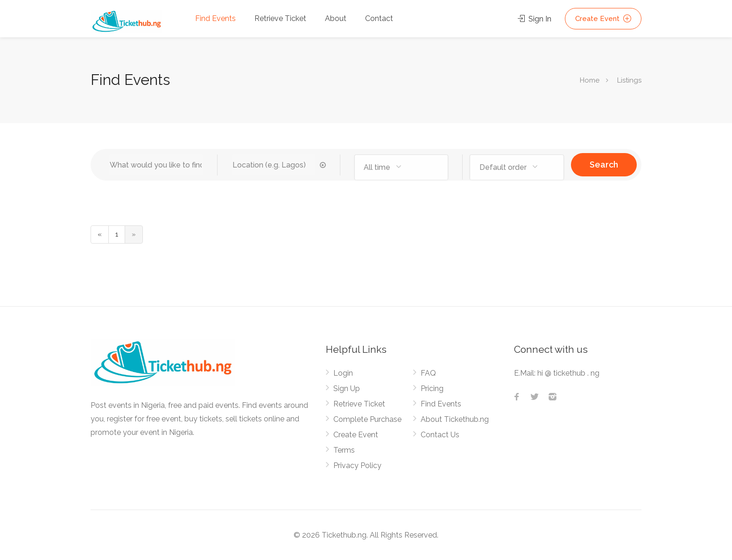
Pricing (432, 388)
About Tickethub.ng (455, 419)
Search (604, 164)
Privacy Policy (357, 465)
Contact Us (440, 435)
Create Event (603, 19)
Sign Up (347, 388)
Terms (344, 450)
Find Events (215, 18)
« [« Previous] (100, 234)
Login (343, 373)
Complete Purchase (367, 419)
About (336, 18)
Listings (628, 80)
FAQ (428, 373)
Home (590, 80)
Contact (379, 18)
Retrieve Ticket (280, 18)
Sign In (535, 19)
